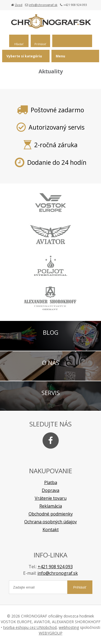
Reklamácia (51, 506)
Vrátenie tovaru (51, 498)
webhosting (69, 627)
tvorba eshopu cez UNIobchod (30, 627)
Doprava (50, 490)
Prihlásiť (40, 44)
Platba (51, 482)
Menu (60, 56)
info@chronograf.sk (43, 5)
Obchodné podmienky (51, 514)
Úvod (19, 5)
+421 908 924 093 (55, 567)
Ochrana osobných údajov (50, 522)
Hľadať (19, 44)
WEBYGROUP (51, 633)
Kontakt (51, 530)
